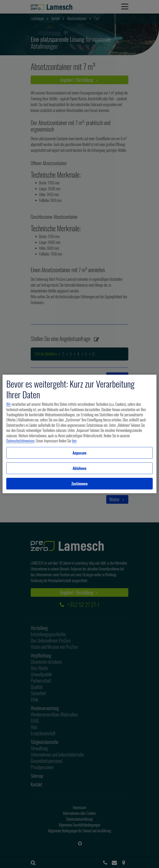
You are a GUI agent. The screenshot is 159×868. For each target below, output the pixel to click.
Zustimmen (79, 484)
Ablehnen (79, 468)
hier (74, 441)
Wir (8, 404)
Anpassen (79, 453)
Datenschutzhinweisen (20, 441)
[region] (79, 434)
